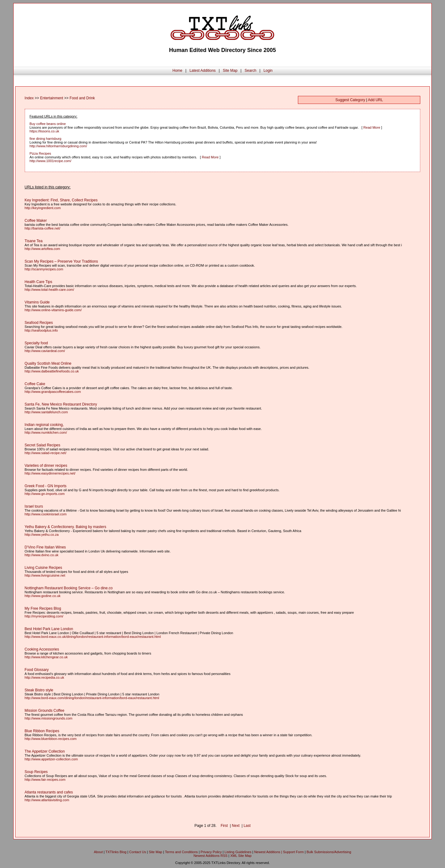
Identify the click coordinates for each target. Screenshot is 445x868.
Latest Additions (203, 71)
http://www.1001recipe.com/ (51, 161)
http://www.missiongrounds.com (49, 718)
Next (236, 826)
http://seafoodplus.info (41, 330)
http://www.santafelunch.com (46, 412)
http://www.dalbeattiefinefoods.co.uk (52, 371)
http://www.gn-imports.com (45, 494)
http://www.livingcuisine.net (45, 575)
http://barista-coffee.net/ (42, 228)
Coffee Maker (36, 221)
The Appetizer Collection (45, 751)
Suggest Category (350, 100)
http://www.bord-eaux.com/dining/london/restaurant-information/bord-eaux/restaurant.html (92, 698)
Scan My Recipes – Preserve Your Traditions (61, 261)
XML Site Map (241, 856)
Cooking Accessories (42, 649)
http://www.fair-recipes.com (45, 780)
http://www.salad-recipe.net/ (46, 453)
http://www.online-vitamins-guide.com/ (53, 310)
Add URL (376, 100)
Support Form (293, 852)
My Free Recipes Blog (43, 608)
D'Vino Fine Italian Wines (45, 547)
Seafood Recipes (39, 323)
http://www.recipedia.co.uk (44, 677)
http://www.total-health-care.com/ (49, 290)
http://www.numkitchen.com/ (46, 432)
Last (247, 826)
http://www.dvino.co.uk (42, 555)
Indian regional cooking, (44, 425)
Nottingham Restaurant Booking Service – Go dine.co (69, 588)
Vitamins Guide (37, 302)
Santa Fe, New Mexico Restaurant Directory (61, 404)
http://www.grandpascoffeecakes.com (53, 392)
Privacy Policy (211, 852)
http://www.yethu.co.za (42, 535)
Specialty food (36, 343)
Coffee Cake (35, 384)
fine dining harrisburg (46, 139)
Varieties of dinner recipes (46, 466)
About (98, 852)
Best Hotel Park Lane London (49, 629)
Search (250, 71)
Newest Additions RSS (210, 856)
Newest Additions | (268, 852)
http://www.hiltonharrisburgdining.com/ (58, 146)
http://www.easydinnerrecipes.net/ (50, 473)
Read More (372, 127)
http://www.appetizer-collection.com (51, 759)
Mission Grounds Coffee (45, 711)
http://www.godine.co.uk (43, 596)
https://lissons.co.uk (44, 131)
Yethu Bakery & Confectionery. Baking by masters (66, 527)
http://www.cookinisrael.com (46, 514)
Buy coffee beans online (48, 124)
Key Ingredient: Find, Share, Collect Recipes (61, 200)
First (224, 826)
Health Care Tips (38, 282)
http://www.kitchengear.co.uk (46, 657)
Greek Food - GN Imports (46, 486)
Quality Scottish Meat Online (48, 363)
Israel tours (34, 506)
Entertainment (52, 98)
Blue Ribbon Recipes (42, 731)
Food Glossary (37, 670)
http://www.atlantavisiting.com (47, 800)
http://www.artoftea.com (42, 249)
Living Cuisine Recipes (43, 568)
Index (29, 98)
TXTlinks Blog (116, 852)
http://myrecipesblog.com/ (44, 616)
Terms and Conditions (181, 852)
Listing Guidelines (238, 852)
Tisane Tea (34, 241)
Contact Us (138, 852)
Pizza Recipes (40, 153)
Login (268, 71)
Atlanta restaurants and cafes (49, 792)
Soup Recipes (36, 772)
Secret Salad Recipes (42, 445)
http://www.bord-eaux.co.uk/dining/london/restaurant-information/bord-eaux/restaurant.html (93, 637)
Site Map (230, 71)
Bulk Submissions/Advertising (329, 852)
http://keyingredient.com (43, 208)
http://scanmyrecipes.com (44, 269)
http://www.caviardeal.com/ (45, 351)
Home (177, 71)
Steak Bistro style (39, 690)
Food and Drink (82, 98)
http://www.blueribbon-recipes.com (51, 739)
